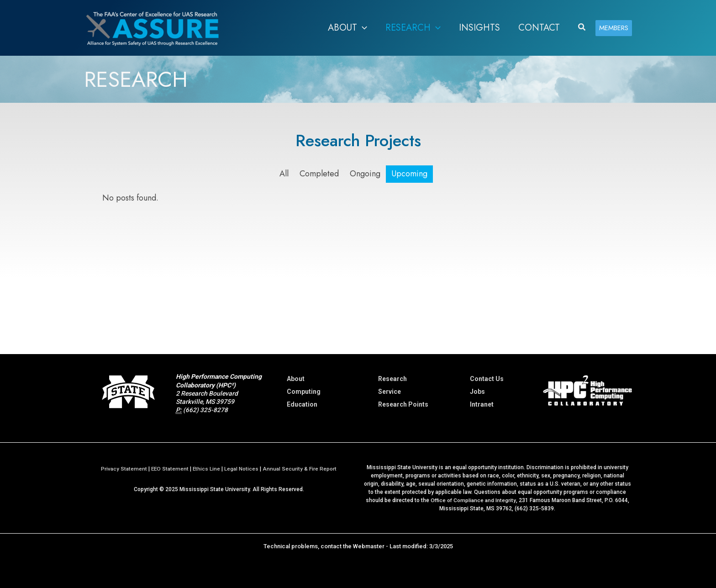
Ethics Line (207, 468)
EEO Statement (170, 468)
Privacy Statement (123, 468)
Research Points (403, 404)
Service (390, 392)
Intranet (482, 404)
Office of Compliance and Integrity (473, 500)
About (296, 379)
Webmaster (369, 546)
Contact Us (487, 379)
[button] (362, 28)
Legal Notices (242, 468)
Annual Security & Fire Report (301, 468)
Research (392, 379)
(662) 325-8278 (205, 410)
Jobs (477, 392)
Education (302, 404)
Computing (304, 392)
